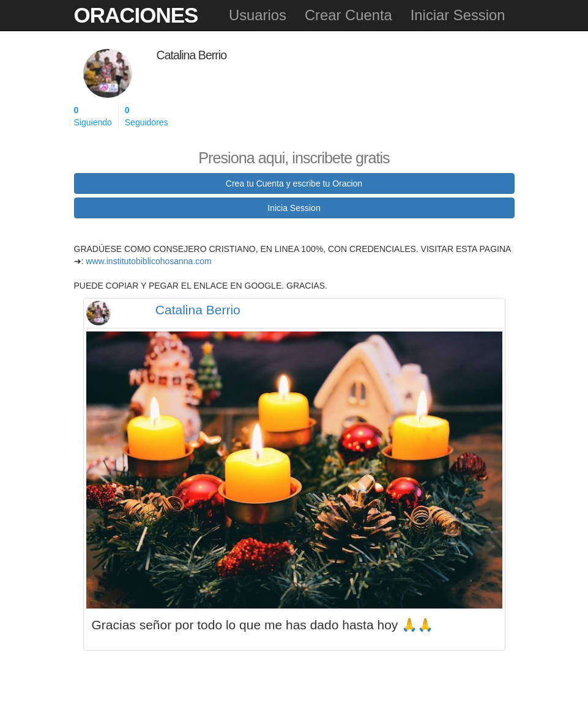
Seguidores (147, 116)
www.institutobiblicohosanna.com (148, 261)
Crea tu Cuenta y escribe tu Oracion (294, 183)
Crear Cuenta (348, 15)
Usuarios (258, 15)
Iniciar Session (458, 15)
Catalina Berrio (198, 310)
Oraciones (136, 15)
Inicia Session (294, 208)
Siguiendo (93, 116)
